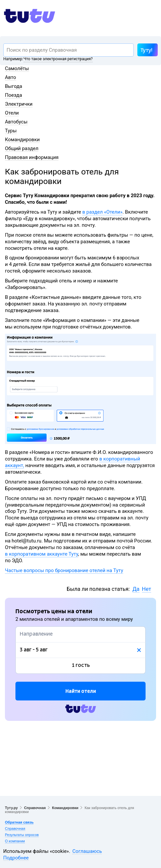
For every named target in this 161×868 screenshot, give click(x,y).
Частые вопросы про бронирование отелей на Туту (64, 570)
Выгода (13, 86)
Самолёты (17, 68)
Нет (147, 589)
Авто (11, 77)
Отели (12, 113)
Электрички (19, 104)
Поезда (13, 95)
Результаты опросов (22, 835)
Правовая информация (32, 157)
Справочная (35, 808)
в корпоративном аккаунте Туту (42, 554)
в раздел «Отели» (102, 212)
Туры (11, 131)
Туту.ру (11, 808)
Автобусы (16, 122)
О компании (15, 841)
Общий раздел (22, 148)
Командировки (22, 140)
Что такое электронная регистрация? (58, 59)
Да (136, 589)
